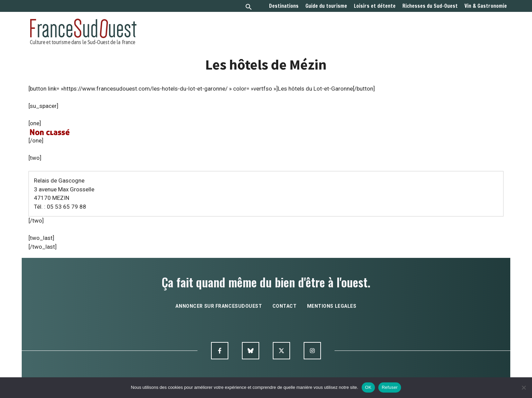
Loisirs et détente (375, 6)
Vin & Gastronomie (486, 6)
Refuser (390, 387)
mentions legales (332, 306)
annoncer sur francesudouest (219, 306)
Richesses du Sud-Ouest (430, 6)
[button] (249, 8)
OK (368, 387)
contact (285, 306)
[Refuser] (524, 387)
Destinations (284, 6)
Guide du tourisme (326, 6)
